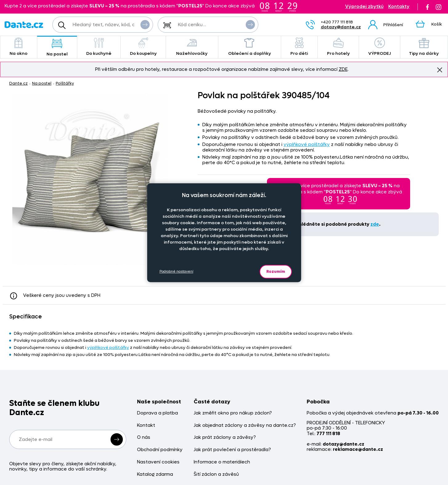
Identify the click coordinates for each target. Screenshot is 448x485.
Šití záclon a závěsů (216, 474)
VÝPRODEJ (379, 47)
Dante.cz (18, 83)
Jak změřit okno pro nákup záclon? (233, 413)
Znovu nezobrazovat (440, 70)
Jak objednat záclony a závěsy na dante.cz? (245, 425)
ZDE (343, 69)
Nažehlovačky (192, 47)
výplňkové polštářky (307, 144)
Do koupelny (143, 47)
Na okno (19, 47)
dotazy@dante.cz (341, 27)
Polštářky (65, 83)
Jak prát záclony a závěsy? (225, 437)
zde (375, 224)
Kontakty (399, 7)
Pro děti (299, 47)
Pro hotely (338, 47)
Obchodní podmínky (160, 450)
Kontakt (146, 425)
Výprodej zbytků (364, 7)
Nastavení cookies (158, 462)
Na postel (57, 48)
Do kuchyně (99, 47)
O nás (144, 437)
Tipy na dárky (424, 47)
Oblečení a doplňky (250, 47)
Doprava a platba (157, 413)
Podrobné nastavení (176, 271)
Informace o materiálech (222, 462)
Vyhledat (145, 24)
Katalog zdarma (155, 474)
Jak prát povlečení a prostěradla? (232, 450)
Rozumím (276, 271)
